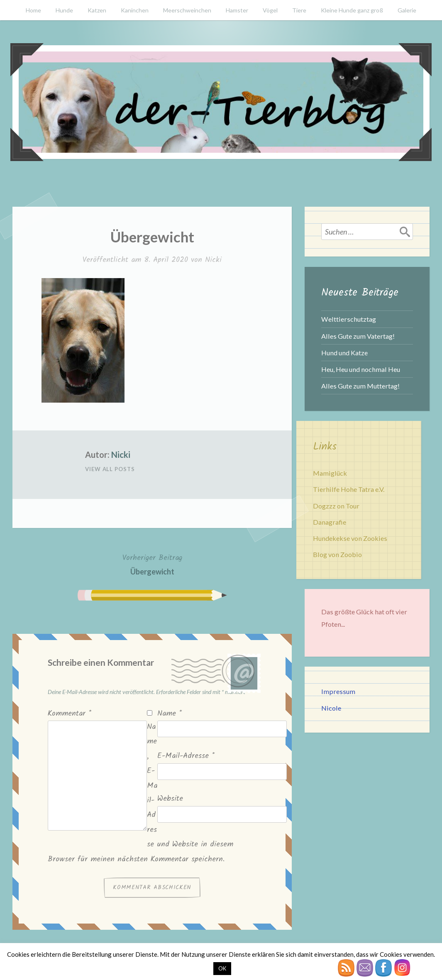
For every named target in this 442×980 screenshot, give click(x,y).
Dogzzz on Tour (336, 506)
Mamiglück (330, 473)
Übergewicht (152, 564)
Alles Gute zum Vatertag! (358, 336)
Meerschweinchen (187, 10)
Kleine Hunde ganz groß (352, 10)
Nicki (213, 260)
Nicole (331, 708)
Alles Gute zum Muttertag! (360, 386)
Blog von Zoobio (337, 554)
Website (170, 799)
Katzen (97, 10)
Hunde (64, 10)
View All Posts (110, 469)
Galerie (407, 10)
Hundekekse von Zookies (350, 538)
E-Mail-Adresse (186, 756)
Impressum (338, 691)
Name (170, 714)
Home (33, 10)
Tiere (299, 10)
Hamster (237, 10)
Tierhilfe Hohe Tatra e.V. (349, 489)
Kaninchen (135, 10)
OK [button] (222, 968)
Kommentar (70, 714)
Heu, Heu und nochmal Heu (361, 369)
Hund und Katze (344, 353)
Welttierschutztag (349, 319)
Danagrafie (330, 522)
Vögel (270, 10)
